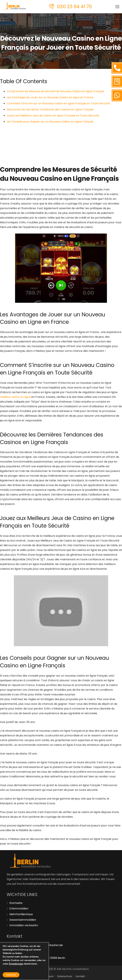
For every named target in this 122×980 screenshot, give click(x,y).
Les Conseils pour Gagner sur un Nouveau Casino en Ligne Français (50, 122)
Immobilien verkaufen (24, 925)
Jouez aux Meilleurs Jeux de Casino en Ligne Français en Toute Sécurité (53, 116)
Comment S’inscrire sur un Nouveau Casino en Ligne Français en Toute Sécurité (58, 103)
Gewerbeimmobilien (23, 920)
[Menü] (117, 7)
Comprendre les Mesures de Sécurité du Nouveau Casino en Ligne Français (55, 91)
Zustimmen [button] (11, 975)
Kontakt (80, 976)
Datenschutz (65, 976)
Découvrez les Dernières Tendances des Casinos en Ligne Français (50, 109)
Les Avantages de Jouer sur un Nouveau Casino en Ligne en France (50, 97)
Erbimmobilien (19, 909)
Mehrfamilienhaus (21, 914)
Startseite (16, 903)
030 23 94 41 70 (74, 7)
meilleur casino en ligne (15, 397)
